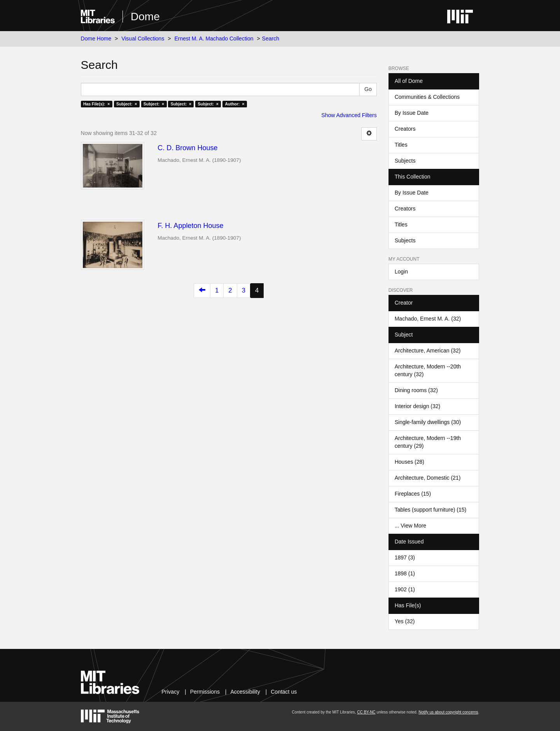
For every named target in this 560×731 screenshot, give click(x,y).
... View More (410, 526)
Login (401, 272)
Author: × (234, 104)
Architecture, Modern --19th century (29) (428, 442)
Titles (401, 145)
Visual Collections (143, 39)
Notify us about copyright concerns (448, 712)
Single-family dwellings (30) (428, 422)
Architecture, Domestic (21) (428, 478)
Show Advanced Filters (349, 115)
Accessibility (245, 692)
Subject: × (127, 104)
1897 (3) (405, 557)
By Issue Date (412, 113)
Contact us (284, 692)
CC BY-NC (366, 712)
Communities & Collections (427, 97)
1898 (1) (405, 573)
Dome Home (96, 39)
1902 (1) (405, 589)
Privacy (170, 692)
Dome (145, 17)
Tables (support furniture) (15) (430, 510)
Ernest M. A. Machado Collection (214, 39)
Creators (405, 129)
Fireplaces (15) (413, 494)
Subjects (405, 161)
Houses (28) (409, 462)
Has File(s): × (97, 104)
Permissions (205, 692)
